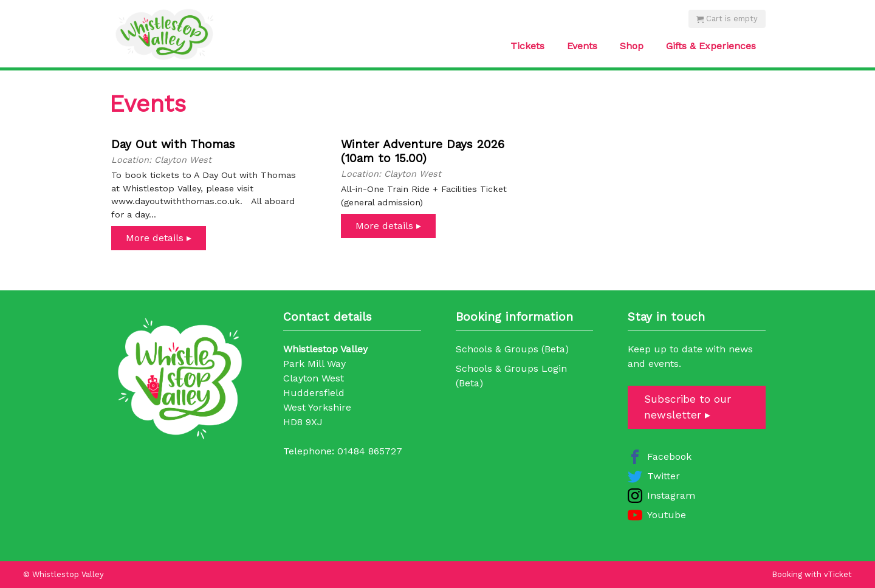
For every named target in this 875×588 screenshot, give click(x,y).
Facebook (669, 456)
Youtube (667, 515)
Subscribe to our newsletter (688, 407)
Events (582, 46)
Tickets (527, 46)
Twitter (664, 476)
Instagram (671, 495)
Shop (632, 46)
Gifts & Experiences (711, 46)
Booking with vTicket (812, 574)
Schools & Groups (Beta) (512, 349)
